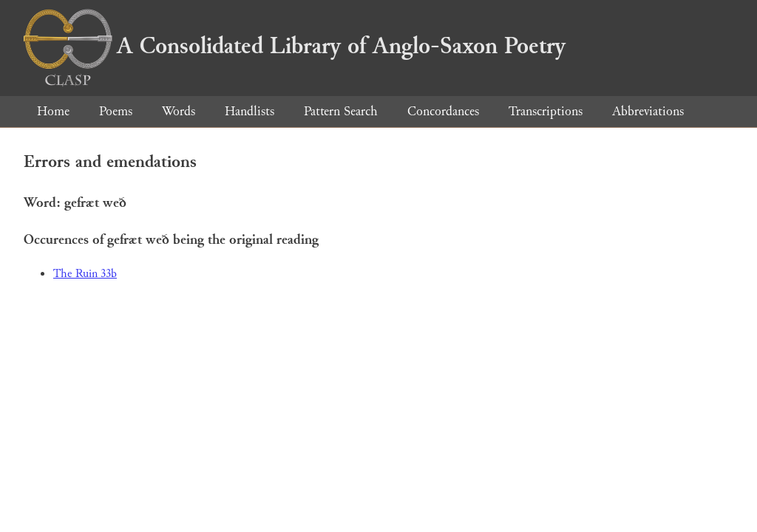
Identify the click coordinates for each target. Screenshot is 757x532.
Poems (116, 111)
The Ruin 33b (85, 274)
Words (179, 111)
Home (53, 111)
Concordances (443, 111)
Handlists (249, 111)
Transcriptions (546, 111)
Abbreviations (648, 111)
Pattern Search (341, 111)
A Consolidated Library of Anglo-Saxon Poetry (295, 46)
